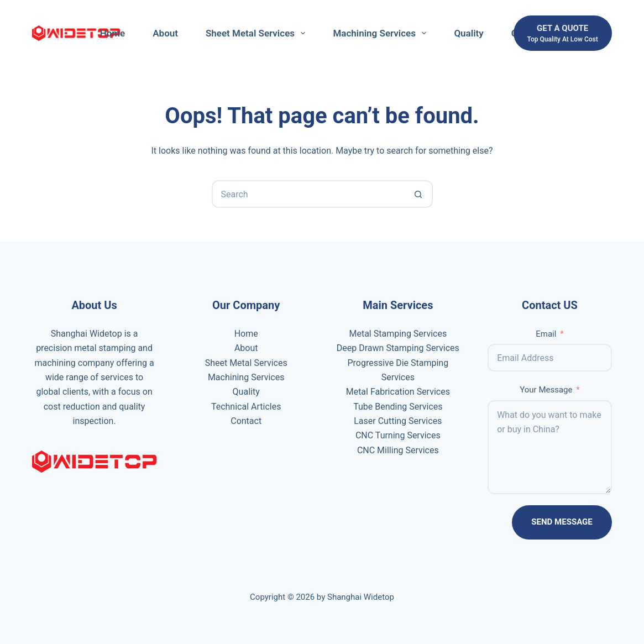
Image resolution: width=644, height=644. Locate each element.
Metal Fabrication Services (398, 392)
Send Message (562, 522)
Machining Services (382, 33)
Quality (468, 33)
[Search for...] (308, 194)
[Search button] (419, 194)
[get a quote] (563, 33)
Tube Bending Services (398, 407)
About (165, 33)
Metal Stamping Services (398, 334)
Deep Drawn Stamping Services (398, 348)
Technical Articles (246, 407)
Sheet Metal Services (258, 33)
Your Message (546, 390)
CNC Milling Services (398, 450)
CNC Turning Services (398, 435)
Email (546, 334)
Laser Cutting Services (398, 421)
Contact (246, 421)
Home (113, 33)
